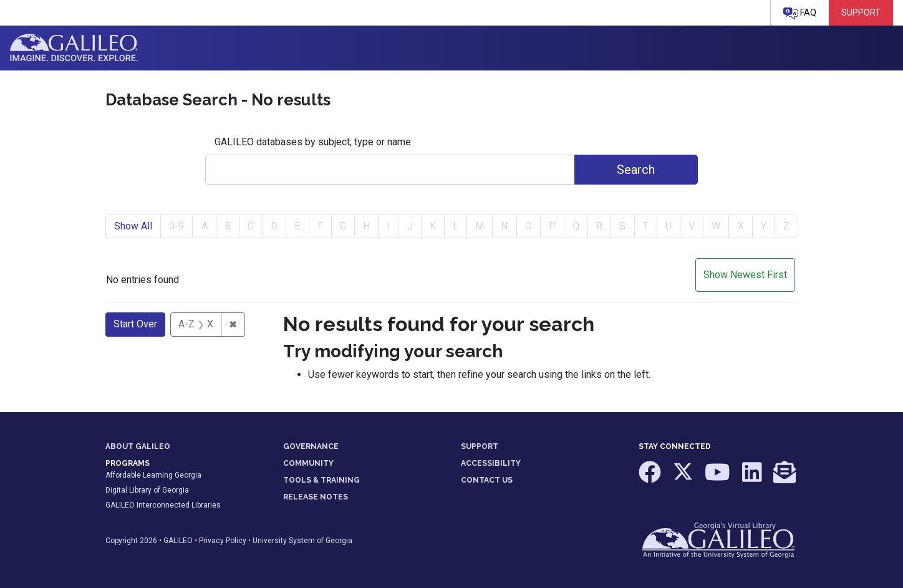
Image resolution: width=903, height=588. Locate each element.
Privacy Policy (223, 541)
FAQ (800, 13)
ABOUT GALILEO (138, 446)
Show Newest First (745, 275)
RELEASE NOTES (316, 497)
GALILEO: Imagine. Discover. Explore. (74, 48)
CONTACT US (487, 480)
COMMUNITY (308, 463)
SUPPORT (480, 446)
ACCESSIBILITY (491, 463)
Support (861, 12)
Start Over (135, 324)
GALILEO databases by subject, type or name (313, 142)
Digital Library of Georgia (147, 490)
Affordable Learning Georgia (153, 475)
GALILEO (178, 541)
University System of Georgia (302, 541)
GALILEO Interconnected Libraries (163, 505)
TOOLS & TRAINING (321, 480)
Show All (133, 226)
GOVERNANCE (311, 446)
